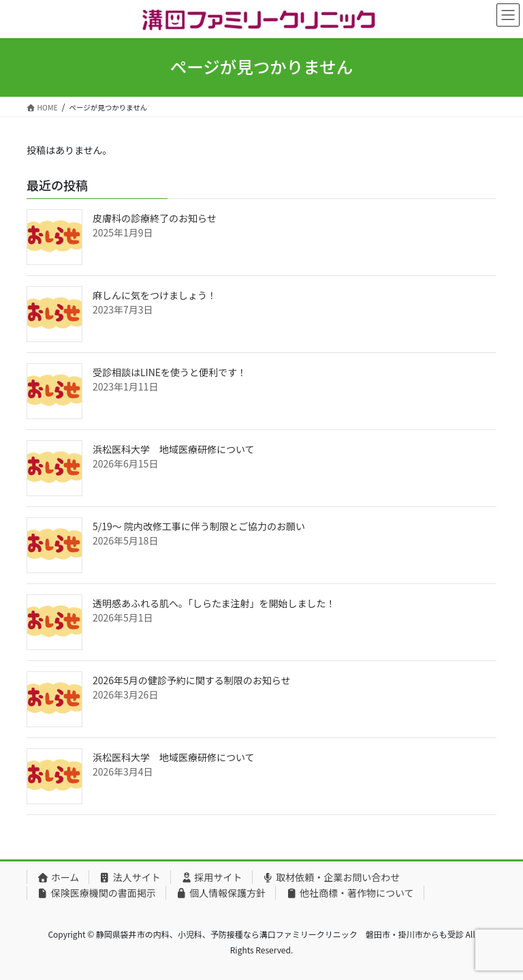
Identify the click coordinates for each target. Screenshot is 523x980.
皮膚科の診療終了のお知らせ (155, 218)
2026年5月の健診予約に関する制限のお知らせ (192, 680)
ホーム (58, 877)
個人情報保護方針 (221, 893)
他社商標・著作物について (349, 893)
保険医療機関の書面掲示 (96, 893)
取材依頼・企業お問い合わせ (331, 877)
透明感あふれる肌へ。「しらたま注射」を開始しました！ (214, 603)
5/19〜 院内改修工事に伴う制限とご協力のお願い (199, 526)
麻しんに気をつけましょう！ (155, 295)
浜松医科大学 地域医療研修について (174, 449)
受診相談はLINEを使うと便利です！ (170, 372)
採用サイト (211, 877)
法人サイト (130, 877)
